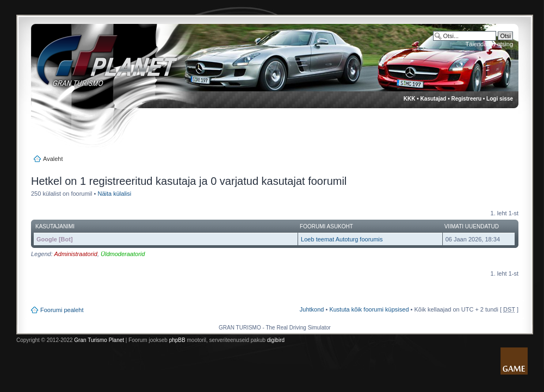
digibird (276, 340)
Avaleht (53, 159)
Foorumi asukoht (326, 226)
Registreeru (466, 99)
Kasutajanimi (55, 226)
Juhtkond (312, 309)
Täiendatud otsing (489, 44)
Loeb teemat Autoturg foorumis (342, 239)
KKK (410, 99)
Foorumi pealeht (62, 310)
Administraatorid (75, 254)
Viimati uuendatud (472, 226)
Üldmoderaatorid (123, 254)
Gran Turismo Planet (99, 340)
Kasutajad (434, 99)
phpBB (177, 340)
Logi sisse (500, 99)
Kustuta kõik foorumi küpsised (369, 309)
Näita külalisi (114, 194)
